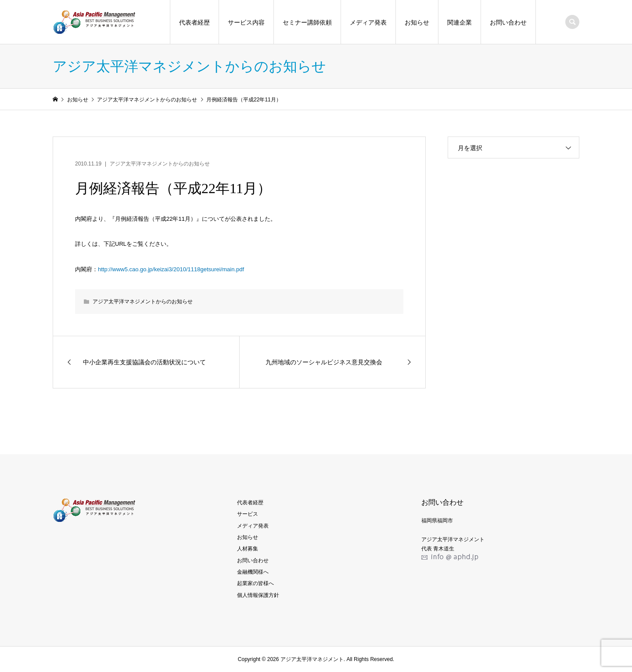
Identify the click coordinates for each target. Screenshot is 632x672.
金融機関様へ (253, 572)
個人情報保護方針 (258, 595)
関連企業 (460, 22)
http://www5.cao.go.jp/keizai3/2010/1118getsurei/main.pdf (171, 269)
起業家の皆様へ (255, 583)
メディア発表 (368, 22)
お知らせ (417, 22)
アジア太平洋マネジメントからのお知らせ (160, 164)
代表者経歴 (194, 22)
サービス (248, 514)
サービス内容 (246, 22)
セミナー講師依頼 (307, 22)
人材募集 (248, 549)
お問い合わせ (508, 22)
